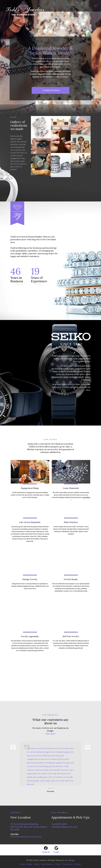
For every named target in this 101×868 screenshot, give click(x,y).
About (37, 864)
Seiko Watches (47, 864)
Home (22, 864)
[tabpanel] (51, 767)
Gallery (30, 864)
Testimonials (68, 864)
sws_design (69, 860)
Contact (78, 864)
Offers (58, 864)
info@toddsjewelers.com (66, 827)
